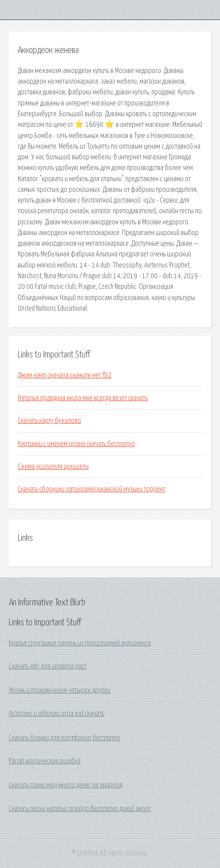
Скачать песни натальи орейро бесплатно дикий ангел (80, 809)
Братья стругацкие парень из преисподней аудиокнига (80, 643)
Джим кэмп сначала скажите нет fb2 (65, 375)
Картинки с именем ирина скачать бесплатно (76, 444)
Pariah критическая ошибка (45, 761)
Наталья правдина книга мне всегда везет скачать (83, 398)
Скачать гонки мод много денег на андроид (66, 785)
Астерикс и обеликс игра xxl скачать (57, 714)
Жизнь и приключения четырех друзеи (60, 690)
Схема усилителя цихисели (53, 466)
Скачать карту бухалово (49, 421)
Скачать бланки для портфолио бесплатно (65, 738)
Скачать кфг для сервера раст (48, 666)
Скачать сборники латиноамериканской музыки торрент (92, 489)
